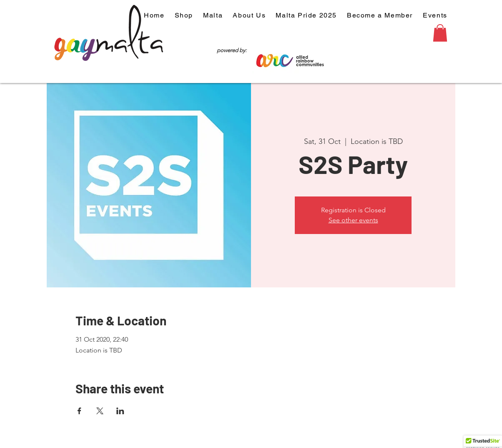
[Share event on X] (100, 411)
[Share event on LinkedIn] (120, 411)
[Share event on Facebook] (79, 411)
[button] (440, 33)
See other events (353, 220)
